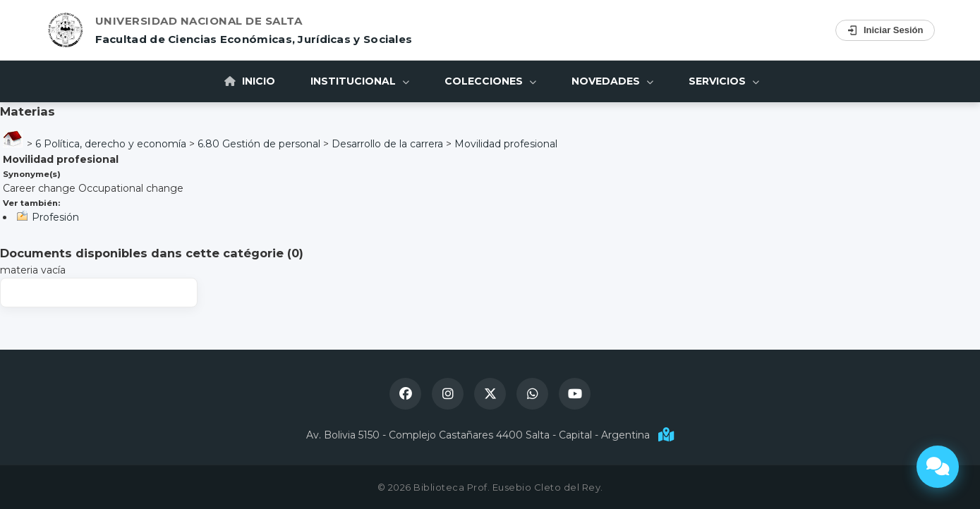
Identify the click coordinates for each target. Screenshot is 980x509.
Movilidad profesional (506, 144)
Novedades (612, 81)
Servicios (724, 81)
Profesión (55, 217)
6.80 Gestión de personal (259, 144)
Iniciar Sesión (885, 30)
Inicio (250, 81)
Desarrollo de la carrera (387, 144)
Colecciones (490, 81)
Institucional (360, 81)
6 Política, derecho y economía (111, 144)
